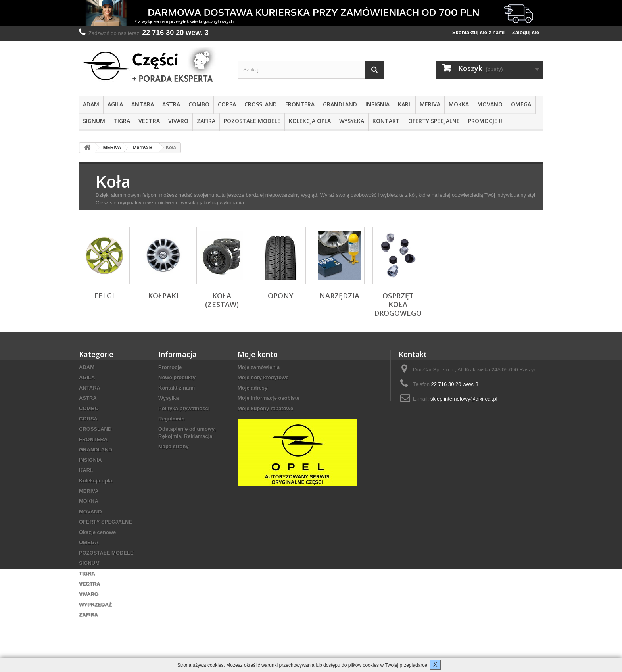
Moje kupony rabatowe (265, 408)
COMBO (199, 104)
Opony (280, 296)
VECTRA (149, 121)
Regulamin (171, 419)
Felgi (104, 296)
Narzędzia (339, 296)
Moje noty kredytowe (263, 377)
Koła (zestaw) (222, 300)
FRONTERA (300, 104)
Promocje (170, 367)
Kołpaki (163, 296)
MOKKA (459, 104)
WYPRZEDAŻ (95, 604)
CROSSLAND (261, 104)
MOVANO (490, 104)
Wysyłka (352, 121)
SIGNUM (94, 121)
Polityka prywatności (184, 408)
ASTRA (171, 104)
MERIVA (430, 104)
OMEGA (521, 104)
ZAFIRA (206, 121)
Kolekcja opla (310, 121)
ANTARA (143, 104)
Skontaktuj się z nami (478, 32)
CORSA (227, 104)
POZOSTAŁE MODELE (252, 121)
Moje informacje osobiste (269, 398)
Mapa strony (174, 446)
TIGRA (122, 121)
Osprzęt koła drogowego (398, 304)
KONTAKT (386, 121)
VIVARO (178, 121)
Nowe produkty (177, 377)
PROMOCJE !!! (486, 121)
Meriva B (142, 148)
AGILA (115, 104)
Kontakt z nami (177, 388)
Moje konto (258, 354)
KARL (405, 104)
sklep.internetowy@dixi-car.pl (464, 399)
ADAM (91, 104)
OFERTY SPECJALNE (434, 121)
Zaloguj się (526, 32)
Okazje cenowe (97, 532)
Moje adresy (252, 388)
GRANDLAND (340, 104)
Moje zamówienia (259, 367)
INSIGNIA (377, 104)
